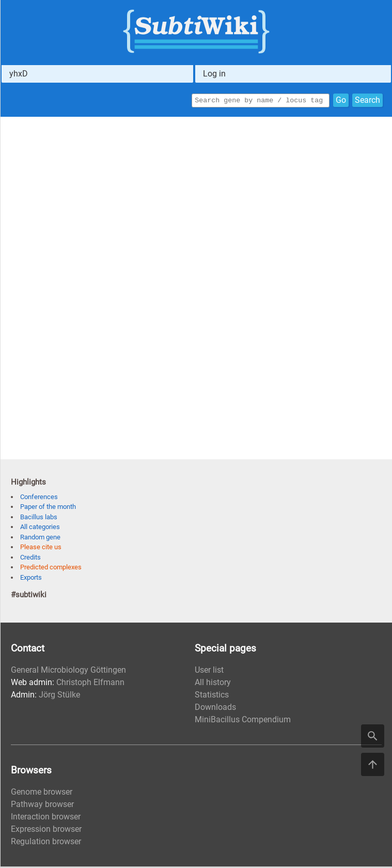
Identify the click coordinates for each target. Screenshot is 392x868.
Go (341, 101)
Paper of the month (48, 508)
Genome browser (42, 793)
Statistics (212, 696)
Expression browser (46, 831)
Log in (214, 74)
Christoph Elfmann (90, 684)
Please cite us (41, 548)
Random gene (40, 539)
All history (213, 684)
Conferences (39, 498)
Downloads (215, 709)
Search (367, 101)
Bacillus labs (39, 518)
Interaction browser (46, 818)
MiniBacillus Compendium (243, 721)
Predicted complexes (51, 569)
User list (209, 671)
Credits (30, 559)
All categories (40, 528)
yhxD (19, 74)
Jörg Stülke (59, 696)
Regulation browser (46, 843)
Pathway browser (42, 806)
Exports (31, 579)
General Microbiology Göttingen (68, 671)
